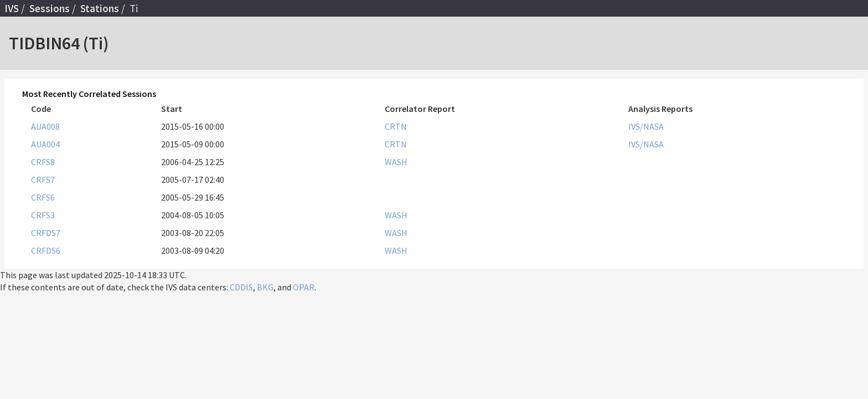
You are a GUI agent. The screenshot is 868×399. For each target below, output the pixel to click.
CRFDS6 (46, 250)
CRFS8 (43, 162)
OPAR (304, 287)
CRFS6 (43, 197)
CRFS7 (43, 180)
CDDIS (241, 287)
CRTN (396, 126)
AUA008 (45, 126)
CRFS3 (43, 215)
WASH (396, 162)
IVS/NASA (646, 126)
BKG (265, 287)
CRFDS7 (46, 233)
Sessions (50, 8)
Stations (100, 8)
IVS (12, 8)
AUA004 (45, 144)
